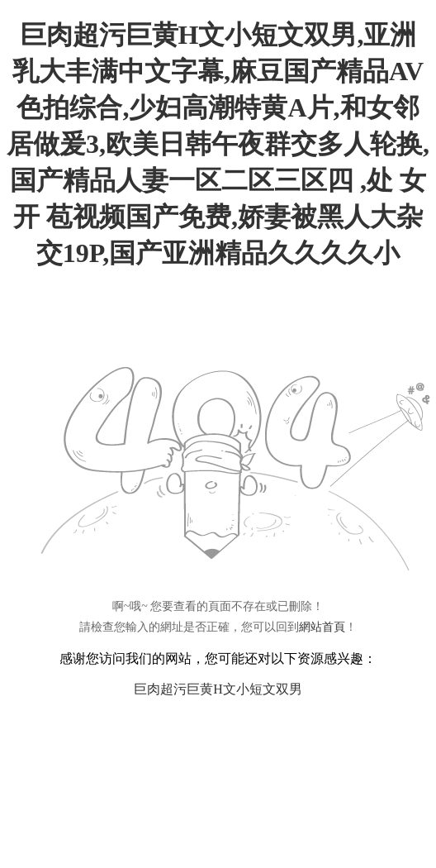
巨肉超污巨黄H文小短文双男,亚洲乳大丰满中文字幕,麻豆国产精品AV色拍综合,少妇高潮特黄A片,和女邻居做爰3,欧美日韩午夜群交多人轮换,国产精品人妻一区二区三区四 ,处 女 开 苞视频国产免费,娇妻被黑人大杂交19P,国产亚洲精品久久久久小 (218, 144)
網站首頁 (322, 627)
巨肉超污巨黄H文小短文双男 (218, 689)
